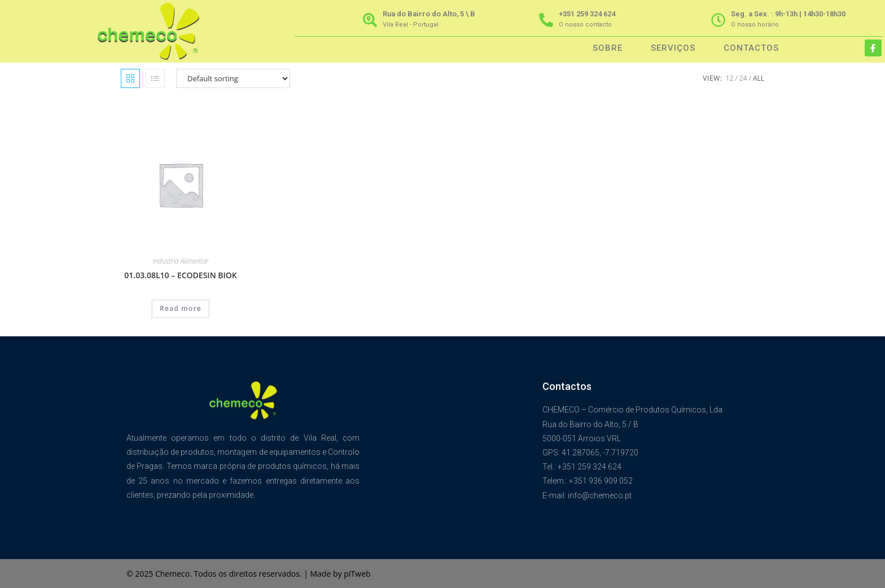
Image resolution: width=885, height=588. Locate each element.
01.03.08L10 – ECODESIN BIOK (180, 275)
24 (743, 78)
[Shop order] (233, 78)
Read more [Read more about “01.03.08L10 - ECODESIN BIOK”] (181, 308)
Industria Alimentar (180, 261)
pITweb (357, 574)
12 (730, 78)
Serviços (673, 48)
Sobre (608, 48)
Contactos (751, 48)
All (759, 78)
